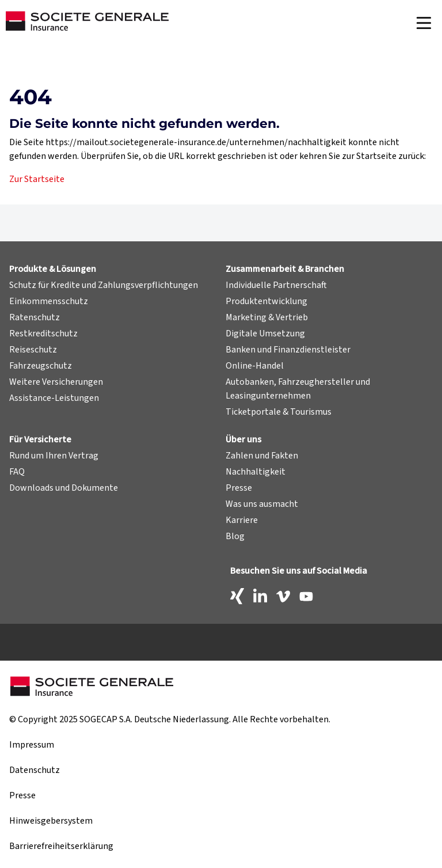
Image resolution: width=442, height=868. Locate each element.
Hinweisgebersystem (51, 821)
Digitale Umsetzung (265, 333)
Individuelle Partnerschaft (276, 285)
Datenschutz (35, 770)
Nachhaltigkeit (256, 472)
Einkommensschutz (49, 301)
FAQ (17, 472)
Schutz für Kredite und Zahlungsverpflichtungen (104, 285)
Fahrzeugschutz (41, 366)
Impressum (32, 745)
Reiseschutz (33, 350)
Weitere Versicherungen (56, 382)
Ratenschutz (35, 317)
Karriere (242, 520)
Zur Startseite (37, 179)
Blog (235, 536)
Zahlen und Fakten (262, 456)
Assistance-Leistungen (54, 398)
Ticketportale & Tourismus (279, 412)
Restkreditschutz (43, 333)
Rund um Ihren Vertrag (54, 456)
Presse (239, 488)
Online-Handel (255, 366)
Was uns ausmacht (262, 504)
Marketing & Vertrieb (267, 317)
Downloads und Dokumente (64, 488)
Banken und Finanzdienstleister (288, 350)
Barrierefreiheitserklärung (61, 846)
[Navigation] (424, 23)
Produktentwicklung (266, 301)
